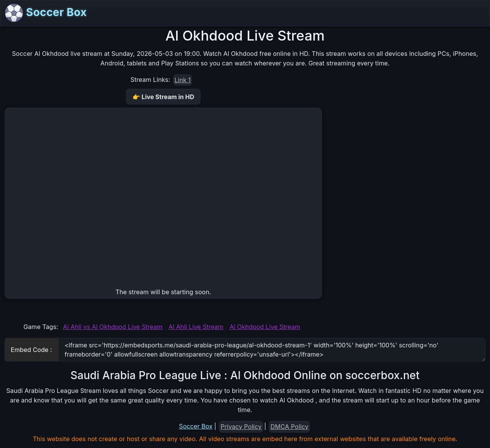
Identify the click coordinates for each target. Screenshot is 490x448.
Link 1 (183, 80)
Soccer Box (46, 13)
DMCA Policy (290, 427)
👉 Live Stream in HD (163, 97)
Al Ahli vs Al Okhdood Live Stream (113, 327)
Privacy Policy (241, 427)
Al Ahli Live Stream (196, 327)
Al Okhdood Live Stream (265, 327)
